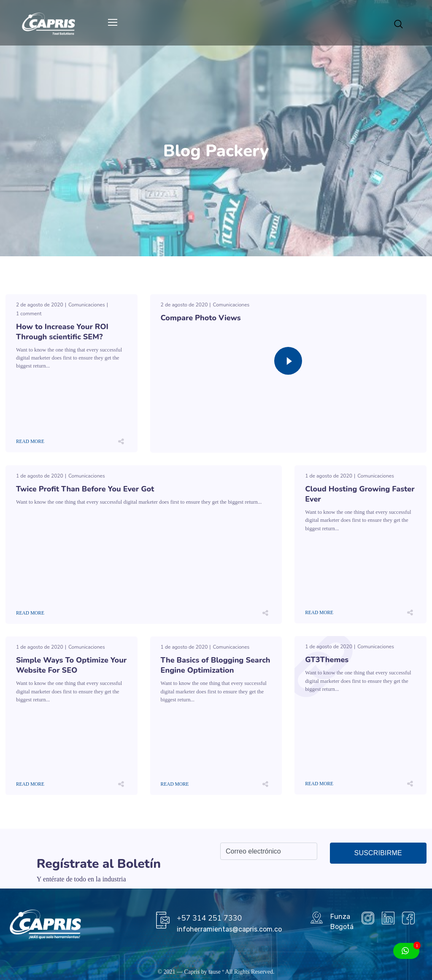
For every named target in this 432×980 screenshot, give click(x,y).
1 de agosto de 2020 (40, 476)
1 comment (29, 314)
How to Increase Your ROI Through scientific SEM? (62, 332)
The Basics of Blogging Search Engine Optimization (216, 665)
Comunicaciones (87, 305)
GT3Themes (327, 660)
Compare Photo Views (201, 318)
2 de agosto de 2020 (40, 305)
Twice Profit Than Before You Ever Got (85, 489)
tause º (216, 972)
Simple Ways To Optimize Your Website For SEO (71, 665)
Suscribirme (378, 853)
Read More (30, 441)
